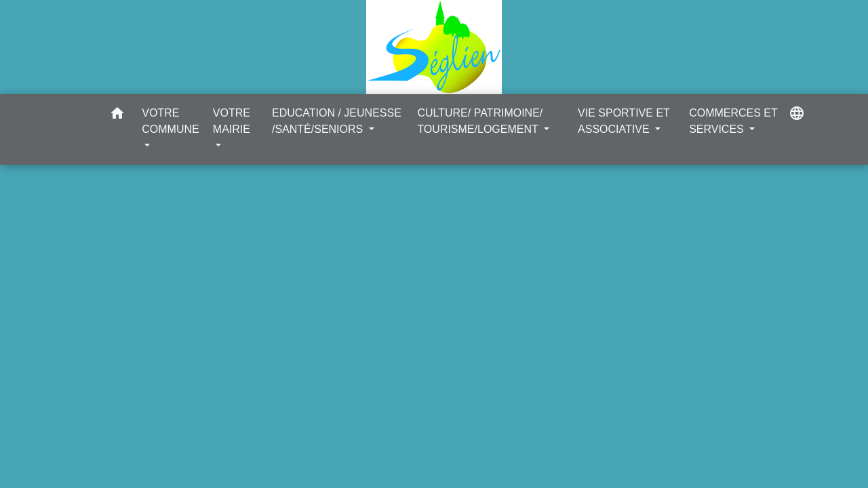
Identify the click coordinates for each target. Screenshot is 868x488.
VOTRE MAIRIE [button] (232, 121)
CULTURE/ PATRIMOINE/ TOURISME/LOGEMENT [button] (480, 121)
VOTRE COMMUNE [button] (170, 121)
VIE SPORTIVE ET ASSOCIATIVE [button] (624, 121)
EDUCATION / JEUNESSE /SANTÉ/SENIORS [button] (337, 121)
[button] (117, 116)
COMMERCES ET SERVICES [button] (733, 121)
